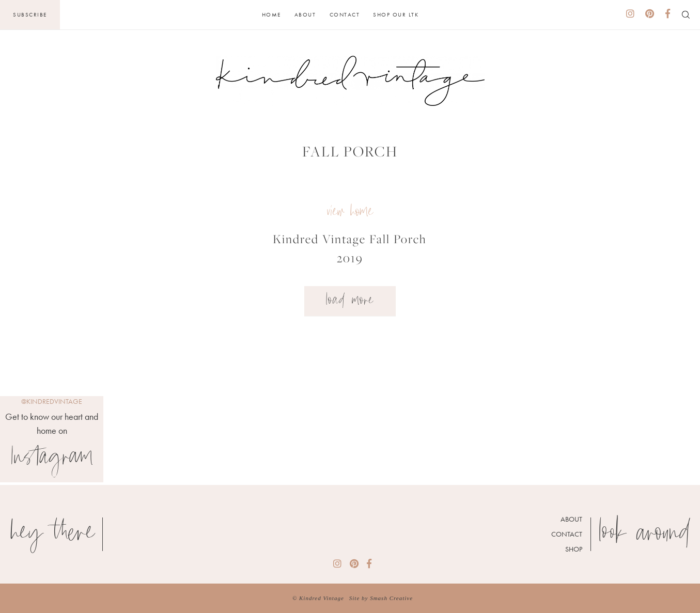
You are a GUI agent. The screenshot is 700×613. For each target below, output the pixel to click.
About (305, 14)
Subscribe (30, 14)
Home (271, 14)
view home (350, 213)
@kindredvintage (52, 401)
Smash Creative (391, 598)
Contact (345, 14)
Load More (350, 301)
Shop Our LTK (396, 14)
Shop (574, 549)
